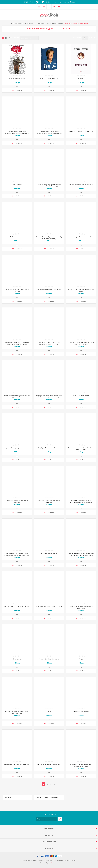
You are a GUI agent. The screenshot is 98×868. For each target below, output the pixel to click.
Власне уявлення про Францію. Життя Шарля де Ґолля (81, 449)
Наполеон (81, 79)
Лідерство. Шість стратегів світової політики (17, 290)
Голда (81, 659)
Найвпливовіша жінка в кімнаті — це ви (49, 606)
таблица (3, 38)
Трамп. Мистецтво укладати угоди (17, 448)
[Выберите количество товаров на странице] (85, 38)
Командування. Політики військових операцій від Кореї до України (17, 343)
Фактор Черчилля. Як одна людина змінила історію (17, 713)
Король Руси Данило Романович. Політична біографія (81, 765)
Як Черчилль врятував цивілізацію (81, 184)
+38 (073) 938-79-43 (27, 2)
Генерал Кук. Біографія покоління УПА (17, 764)
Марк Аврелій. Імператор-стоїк (81, 237)
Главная (11, 24)
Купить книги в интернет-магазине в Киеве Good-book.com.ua (55, 860)
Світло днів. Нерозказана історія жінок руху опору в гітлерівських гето (17, 396)
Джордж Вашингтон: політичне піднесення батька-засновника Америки (49, 132)
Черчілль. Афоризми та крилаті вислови (17, 606)
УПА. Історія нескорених (17, 237)
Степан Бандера (17, 184)
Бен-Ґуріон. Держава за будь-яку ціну (81, 131)
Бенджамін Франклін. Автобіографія (49, 764)
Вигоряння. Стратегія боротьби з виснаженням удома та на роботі (49, 343)
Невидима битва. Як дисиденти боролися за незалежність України (81, 502)
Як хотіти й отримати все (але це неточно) (17, 502)
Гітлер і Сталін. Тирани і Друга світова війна (81, 290)
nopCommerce (53, 863)
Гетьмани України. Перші (49, 553)
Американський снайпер (81, 712)
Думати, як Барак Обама (81, 395)
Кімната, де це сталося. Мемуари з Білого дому (81, 607)
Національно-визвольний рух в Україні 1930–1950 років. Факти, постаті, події (81, 554)
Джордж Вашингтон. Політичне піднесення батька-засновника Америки (17, 132)
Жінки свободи (17, 659)
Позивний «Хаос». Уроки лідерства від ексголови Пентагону (49, 238)
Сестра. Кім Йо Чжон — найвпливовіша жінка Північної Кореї (81, 343)
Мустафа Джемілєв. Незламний (49, 659)
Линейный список (6, 38)
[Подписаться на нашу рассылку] (46, 819)
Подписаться (60, 819)
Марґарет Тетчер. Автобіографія (49, 448)
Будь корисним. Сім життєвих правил (49, 290)
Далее (55, 784)
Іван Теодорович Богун (17, 79)
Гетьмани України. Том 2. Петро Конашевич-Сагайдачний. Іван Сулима (17, 554)
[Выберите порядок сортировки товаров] (29, 38)
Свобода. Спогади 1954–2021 (49, 79)
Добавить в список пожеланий (17, 87)
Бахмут (49, 712)
